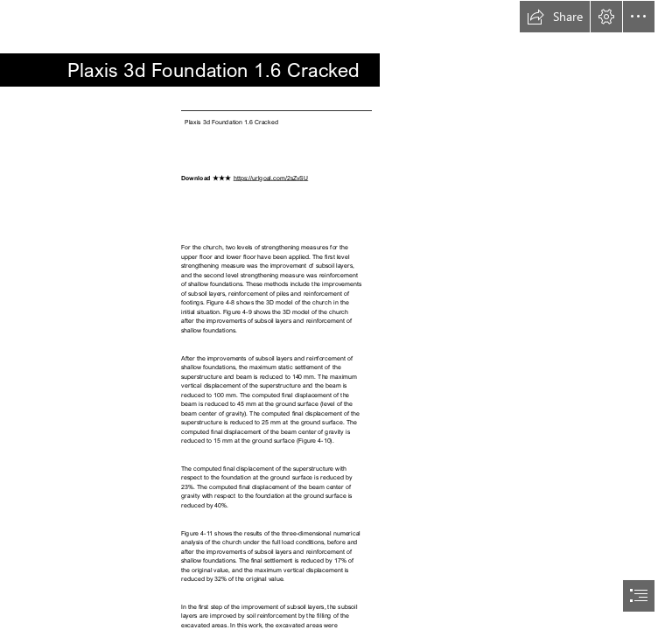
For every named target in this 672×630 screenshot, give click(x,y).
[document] (336, 315)
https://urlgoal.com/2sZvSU (271, 177)
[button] (555, 17)
